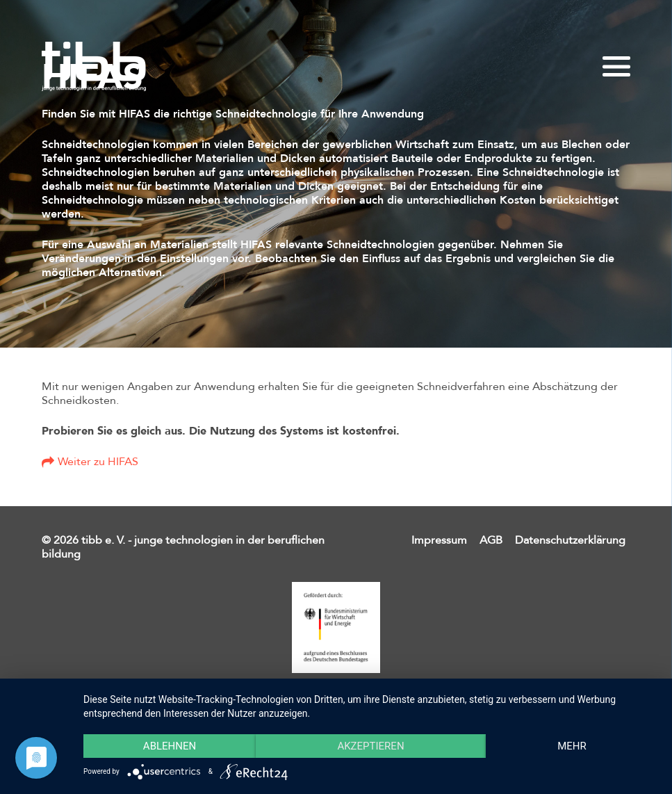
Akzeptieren (370, 746)
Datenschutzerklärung (570, 540)
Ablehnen (170, 746)
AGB (491, 540)
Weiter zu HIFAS (98, 462)
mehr (572, 746)
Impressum (439, 540)
